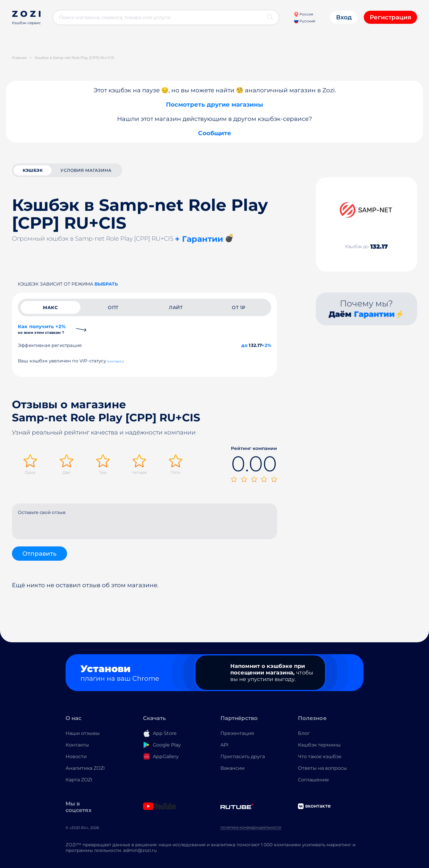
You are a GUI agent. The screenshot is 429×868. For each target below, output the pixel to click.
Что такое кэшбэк (320, 756)
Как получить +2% (42, 329)
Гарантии (374, 314)
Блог (304, 733)
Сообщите (215, 133)
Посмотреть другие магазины (214, 105)
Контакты (77, 745)
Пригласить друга (243, 756)
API (224, 745)
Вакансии (233, 768)
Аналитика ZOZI (85, 768)
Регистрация (390, 17)
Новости (76, 756)
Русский (305, 21)
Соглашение (313, 780)
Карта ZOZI (79, 780)
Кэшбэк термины (319, 745)
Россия (303, 14)
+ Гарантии (199, 239)
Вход (344, 17)
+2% (266, 345)
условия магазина (86, 170)
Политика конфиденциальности (251, 828)
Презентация (237, 733)
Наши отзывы (83, 733)
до (244, 345)
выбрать (106, 284)
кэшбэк (33, 170)
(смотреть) (116, 361)
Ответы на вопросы (322, 768)
